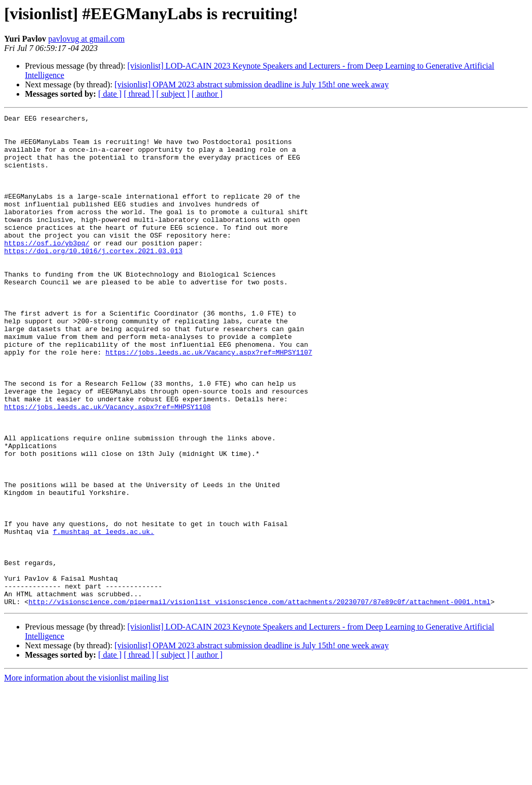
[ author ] (207, 94)
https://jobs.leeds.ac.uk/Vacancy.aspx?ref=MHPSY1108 (108, 466)
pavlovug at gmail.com (87, 39)
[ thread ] (139, 94)
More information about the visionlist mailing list (86, 776)
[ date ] (110, 94)
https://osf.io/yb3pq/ (47, 269)
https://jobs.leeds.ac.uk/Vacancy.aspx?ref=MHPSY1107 (209, 400)
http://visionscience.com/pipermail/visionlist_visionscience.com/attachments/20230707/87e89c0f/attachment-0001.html (260, 700)
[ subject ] (173, 94)
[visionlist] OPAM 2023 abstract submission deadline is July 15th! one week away (251, 84)
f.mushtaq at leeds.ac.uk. (104, 616)
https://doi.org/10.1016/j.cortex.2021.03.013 (93, 279)
